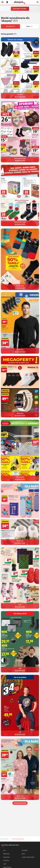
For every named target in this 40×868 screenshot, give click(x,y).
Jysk (5, 864)
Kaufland (25, 850)
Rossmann (7, 857)
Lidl (4, 850)
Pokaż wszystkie (20, 803)
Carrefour (6, 860)
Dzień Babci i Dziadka (20, 9)
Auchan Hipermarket (28, 857)
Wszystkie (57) (10, 26)
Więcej (30, 26)
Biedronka (6, 854)
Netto (24, 854)
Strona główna (4, 839)
